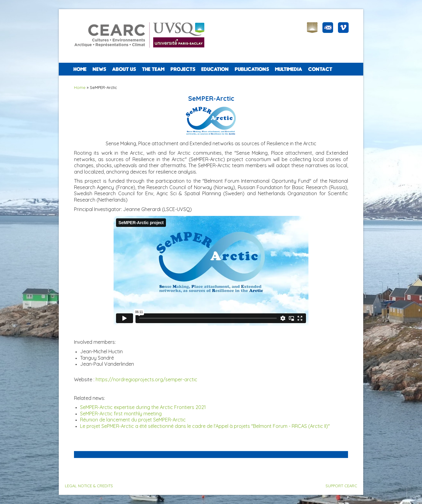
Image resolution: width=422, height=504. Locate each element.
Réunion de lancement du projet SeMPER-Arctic (133, 420)
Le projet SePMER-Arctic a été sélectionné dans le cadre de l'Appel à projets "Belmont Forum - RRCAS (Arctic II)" (205, 426)
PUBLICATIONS (252, 69)
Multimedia (288, 69)
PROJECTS (183, 69)
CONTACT (320, 69)
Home (80, 69)
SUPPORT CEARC (341, 486)
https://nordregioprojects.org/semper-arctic (146, 379)
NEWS (99, 69)
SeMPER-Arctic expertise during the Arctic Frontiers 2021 (143, 407)
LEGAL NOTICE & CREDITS (89, 486)
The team (153, 69)
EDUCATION (215, 69)
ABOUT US (124, 69)
